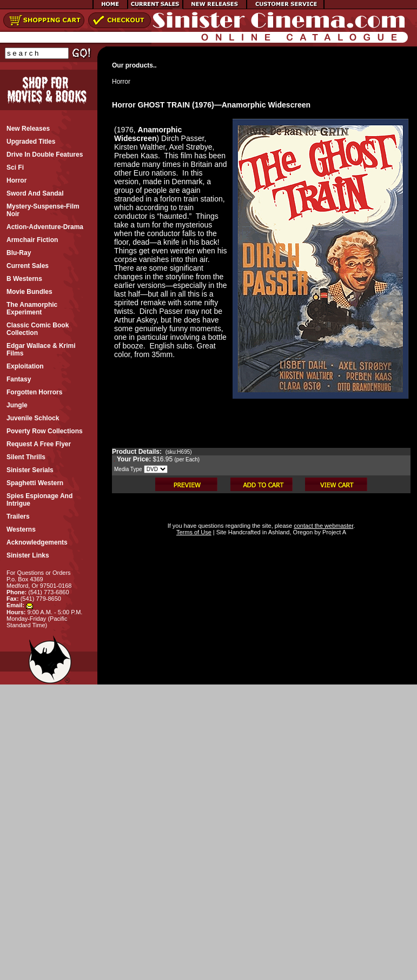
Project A (333, 532)
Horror (121, 82)
